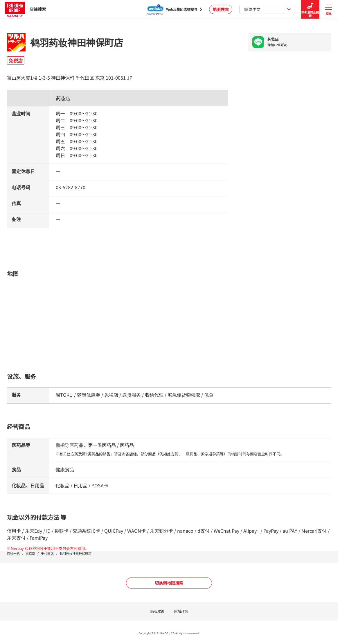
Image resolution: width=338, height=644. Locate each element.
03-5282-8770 (71, 187)
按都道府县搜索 (310, 9)
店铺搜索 (25, 9)
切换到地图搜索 (169, 583)
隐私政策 (157, 611)
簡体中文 (268, 9)
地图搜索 (221, 9)
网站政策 (181, 611)
